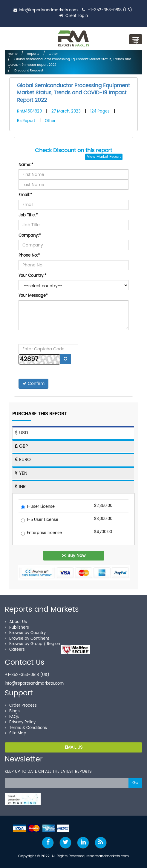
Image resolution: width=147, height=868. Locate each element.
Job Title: (28, 216)
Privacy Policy (20, 722)
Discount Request (28, 71)
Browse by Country (25, 633)
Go (135, 783)
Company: (30, 236)
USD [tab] (21, 433)
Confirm (33, 384)
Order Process (21, 706)
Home (13, 54)
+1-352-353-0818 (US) (110, 10)
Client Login (74, 16)
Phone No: (29, 256)
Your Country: (32, 276)
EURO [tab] (23, 460)
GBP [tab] (22, 446)
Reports (33, 54)
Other (53, 54)
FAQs (12, 717)
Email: (25, 195)
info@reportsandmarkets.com (48, 10)
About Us (16, 622)
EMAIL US (74, 747)
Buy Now (74, 556)
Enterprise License (41, 533)
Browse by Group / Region (32, 644)
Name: (26, 165)
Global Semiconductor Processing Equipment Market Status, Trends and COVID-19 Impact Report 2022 (73, 93)
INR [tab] (20, 487)
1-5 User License (40, 520)
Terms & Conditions (26, 728)
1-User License (38, 507)
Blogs (12, 711)
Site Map (16, 733)
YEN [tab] (21, 473)
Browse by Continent (27, 639)
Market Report (109, 157)
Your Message (33, 296)
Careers (15, 650)
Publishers (17, 628)
